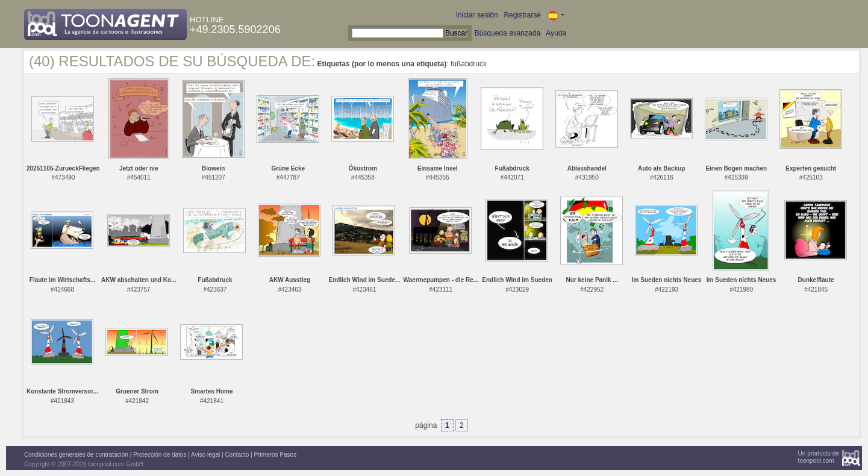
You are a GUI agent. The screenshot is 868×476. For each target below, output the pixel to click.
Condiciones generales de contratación (76, 455)
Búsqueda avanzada (507, 33)
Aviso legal (205, 455)
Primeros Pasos (276, 455)
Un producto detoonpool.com (819, 457)
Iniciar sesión (477, 15)
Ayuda (556, 33)
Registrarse (522, 15)
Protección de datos (160, 455)
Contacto (237, 455)
